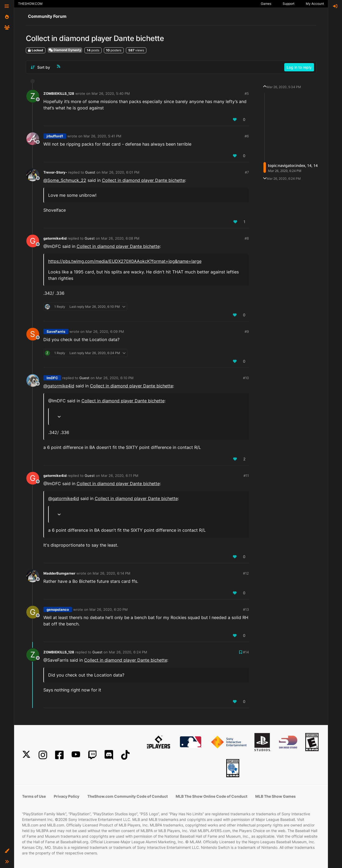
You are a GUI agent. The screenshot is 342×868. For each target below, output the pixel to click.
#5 (247, 93)
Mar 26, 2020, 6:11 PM (120, 476)
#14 (246, 652)
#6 (247, 136)
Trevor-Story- (55, 172)
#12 (246, 573)
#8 (247, 238)
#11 (246, 476)
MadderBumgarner (59, 573)
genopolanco (58, 609)
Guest (90, 172)
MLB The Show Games (275, 796)
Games (266, 4)
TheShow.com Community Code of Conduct (127, 796)
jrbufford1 (55, 136)
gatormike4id (55, 238)
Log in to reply (299, 67)
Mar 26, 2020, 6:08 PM (120, 238)
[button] (7, 851)
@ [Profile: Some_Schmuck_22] (65, 180)
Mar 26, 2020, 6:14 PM (112, 573)
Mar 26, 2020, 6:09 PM (105, 331)
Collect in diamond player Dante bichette (143, 180)
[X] (26, 755)
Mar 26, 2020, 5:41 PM (102, 136)
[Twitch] (92, 755)
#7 (247, 172)
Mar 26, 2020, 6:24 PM (128, 652)
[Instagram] (43, 755)
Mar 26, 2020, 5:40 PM (111, 93)
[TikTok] (125, 755)
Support (289, 4)
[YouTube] (76, 755)
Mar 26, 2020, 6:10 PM (115, 378)
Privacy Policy (67, 796)
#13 (246, 609)
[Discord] (109, 755)
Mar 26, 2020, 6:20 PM (109, 609)
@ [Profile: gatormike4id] (59, 386)
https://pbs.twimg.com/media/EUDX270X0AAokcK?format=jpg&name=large (125, 261)
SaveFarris (56, 331)
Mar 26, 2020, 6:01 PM (121, 172)
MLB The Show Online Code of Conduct (211, 796)
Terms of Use (34, 796)
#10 (246, 378)
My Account (315, 4)
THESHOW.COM (30, 4)
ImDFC (52, 378)
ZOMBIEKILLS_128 (59, 93)
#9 (247, 331)
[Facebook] (59, 755)
